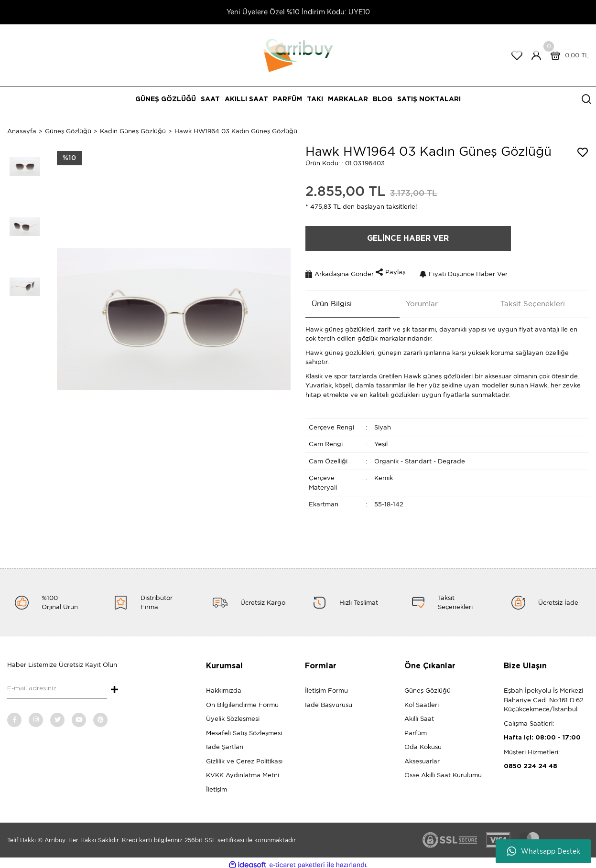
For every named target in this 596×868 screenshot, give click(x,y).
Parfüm (416, 729)
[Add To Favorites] (583, 152)
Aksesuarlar (422, 757)
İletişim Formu (326, 687)
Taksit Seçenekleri (526, 300)
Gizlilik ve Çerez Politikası (244, 757)
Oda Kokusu (423, 743)
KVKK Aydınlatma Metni (243, 771)
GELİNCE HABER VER (408, 238)
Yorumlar (416, 300)
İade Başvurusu (329, 701)
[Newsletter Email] (57, 685)
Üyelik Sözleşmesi (233, 715)
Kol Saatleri (422, 701)
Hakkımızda (224, 687)
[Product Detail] (70, 158)
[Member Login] (536, 55)
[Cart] (567, 55)
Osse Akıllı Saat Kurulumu (443, 771)
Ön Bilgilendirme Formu (242, 701)
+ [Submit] (114, 686)
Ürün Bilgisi (325, 300)
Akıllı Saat (419, 715)
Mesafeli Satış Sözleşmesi (244, 729)
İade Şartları (225, 743)
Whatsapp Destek (544, 851)
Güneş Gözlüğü (428, 687)
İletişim (217, 785)
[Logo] (298, 55)
